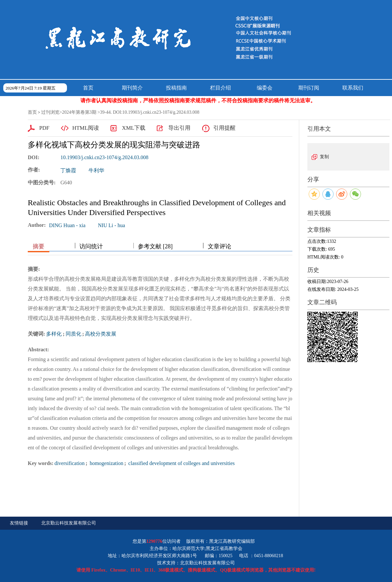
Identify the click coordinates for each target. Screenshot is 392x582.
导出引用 (179, 128)
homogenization (106, 463)
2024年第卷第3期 (79, 112)
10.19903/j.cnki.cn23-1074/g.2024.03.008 (104, 157)
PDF (44, 128)
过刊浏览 (50, 112)
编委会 (265, 88)
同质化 (73, 334)
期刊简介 (132, 88)
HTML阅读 (86, 128)
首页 (88, 88)
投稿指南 (176, 88)
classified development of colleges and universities (181, 463)
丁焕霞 (68, 170)
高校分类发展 (101, 334)
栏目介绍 (220, 88)
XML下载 (134, 128)
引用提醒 (224, 128)
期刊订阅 (309, 88)
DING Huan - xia (67, 225)
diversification (70, 463)
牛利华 (96, 170)
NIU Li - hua (112, 225)
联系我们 (353, 88)
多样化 (54, 334)
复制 (324, 157)
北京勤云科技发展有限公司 (69, 523)
